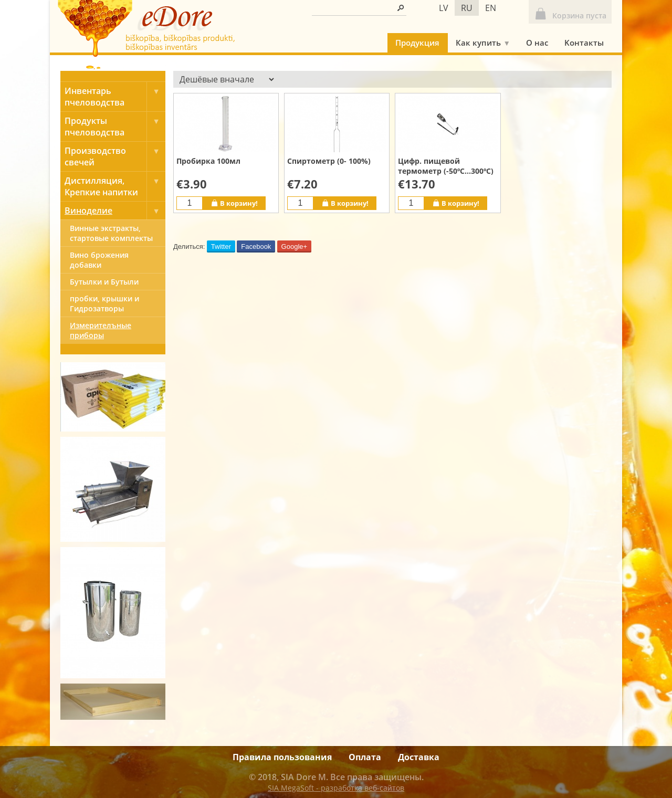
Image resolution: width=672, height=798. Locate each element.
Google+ (295, 246)
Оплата (365, 757)
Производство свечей (115, 156)
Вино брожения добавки (99, 260)
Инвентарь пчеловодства (115, 97)
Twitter (221, 246)
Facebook (256, 246)
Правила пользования (282, 757)
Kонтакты (584, 43)
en (491, 8)
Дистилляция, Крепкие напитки (115, 186)
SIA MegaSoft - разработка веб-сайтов (336, 788)
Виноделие (115, 211)
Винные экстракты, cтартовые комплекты (111, 233)
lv (444, 8)
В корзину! (234, 203)
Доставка (419, 757)
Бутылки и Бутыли (104, 282)
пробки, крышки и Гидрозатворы (104, 303)
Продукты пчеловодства (115, 127)
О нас (537, 43)
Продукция (417, 43)
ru (467, 8)
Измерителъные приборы (101, 330)
